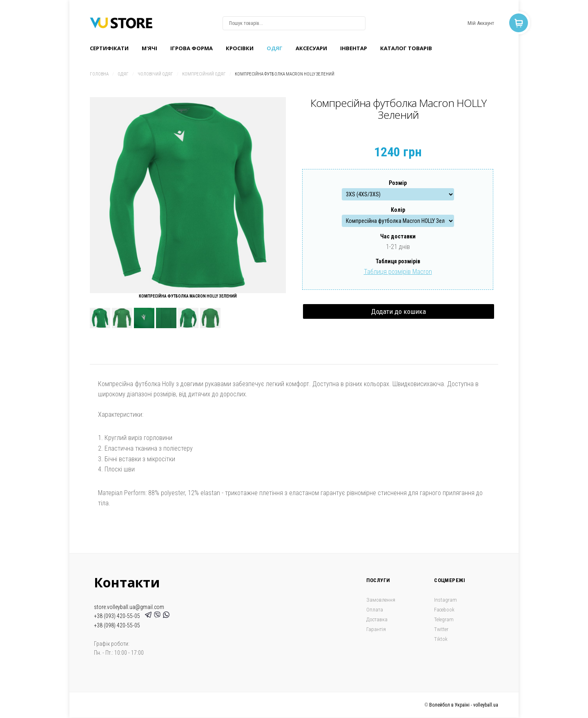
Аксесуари (311, 48)
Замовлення (381, 600)
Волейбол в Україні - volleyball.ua (464, 705)
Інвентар (354, 48)
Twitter (441, 629)
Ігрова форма (192, 48)
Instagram (445, 600)
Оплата (375, 610)
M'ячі (149, 48)
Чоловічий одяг (155, 74)
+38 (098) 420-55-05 (117, 625)
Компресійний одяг (204, 74)
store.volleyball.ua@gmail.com (129, 607)
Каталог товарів (406, 48)
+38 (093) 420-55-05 (118, 616)
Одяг (275, 48)
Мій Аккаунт (481, 23)
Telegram (444, 619)
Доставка (377, 619)
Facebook (444, 610)
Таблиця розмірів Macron (398, 272)
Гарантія (376, 629)
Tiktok (441, 639)
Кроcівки (240, 48)
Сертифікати (109, 48)
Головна (99, 74)
